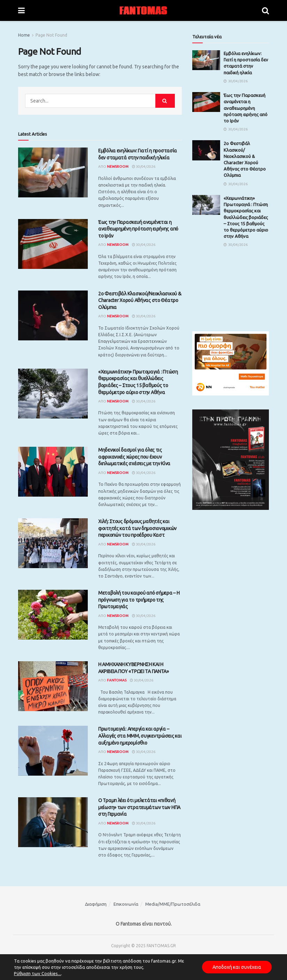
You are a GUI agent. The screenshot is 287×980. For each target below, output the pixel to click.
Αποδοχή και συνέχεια (237, 967)
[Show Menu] (21, 10)
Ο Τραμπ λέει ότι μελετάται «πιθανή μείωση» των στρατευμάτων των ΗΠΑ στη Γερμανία (139, 807)
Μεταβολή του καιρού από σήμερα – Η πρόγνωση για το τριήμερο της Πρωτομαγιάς (139, 600)
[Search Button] (265, 10)
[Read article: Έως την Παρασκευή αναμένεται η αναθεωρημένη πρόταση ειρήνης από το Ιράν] (53, 244)
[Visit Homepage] (143, 10)
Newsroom (118, 167)
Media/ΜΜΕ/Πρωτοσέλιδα (173, 904)
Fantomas (117, 680)
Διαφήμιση (96, 904)
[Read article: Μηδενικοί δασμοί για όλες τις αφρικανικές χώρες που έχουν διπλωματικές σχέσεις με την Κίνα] (53, 472)
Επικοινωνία (126, 904)
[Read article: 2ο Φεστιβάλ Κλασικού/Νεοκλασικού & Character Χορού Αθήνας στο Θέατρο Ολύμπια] (53, 315)
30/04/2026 (144, 167)
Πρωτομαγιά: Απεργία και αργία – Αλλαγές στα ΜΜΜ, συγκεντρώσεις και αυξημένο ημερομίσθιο (140, 736)
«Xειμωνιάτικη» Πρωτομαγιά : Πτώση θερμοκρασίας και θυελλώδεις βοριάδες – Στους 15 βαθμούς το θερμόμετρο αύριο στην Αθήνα (246, 217)
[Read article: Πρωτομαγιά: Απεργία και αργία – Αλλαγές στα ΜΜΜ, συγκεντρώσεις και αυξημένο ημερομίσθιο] (53, 751)
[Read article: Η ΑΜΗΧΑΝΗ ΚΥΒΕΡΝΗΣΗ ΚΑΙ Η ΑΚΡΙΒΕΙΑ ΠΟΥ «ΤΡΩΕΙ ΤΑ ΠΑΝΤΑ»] (53, 686)
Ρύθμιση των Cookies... (37, 973)
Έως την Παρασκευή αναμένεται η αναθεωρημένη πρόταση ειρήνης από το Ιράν (138, 229)
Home (24, 35)
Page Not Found (51, 35)
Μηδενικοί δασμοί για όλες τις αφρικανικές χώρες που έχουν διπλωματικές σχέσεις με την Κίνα (134, 457)
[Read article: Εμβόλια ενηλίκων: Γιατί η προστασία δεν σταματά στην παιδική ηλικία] (53, 172)
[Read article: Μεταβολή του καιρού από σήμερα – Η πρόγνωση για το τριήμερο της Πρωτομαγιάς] (53, 615)
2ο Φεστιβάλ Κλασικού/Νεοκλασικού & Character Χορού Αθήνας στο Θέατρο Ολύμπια (140, 300)
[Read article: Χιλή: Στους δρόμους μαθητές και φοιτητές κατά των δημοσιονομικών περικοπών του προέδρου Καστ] (53, 543)
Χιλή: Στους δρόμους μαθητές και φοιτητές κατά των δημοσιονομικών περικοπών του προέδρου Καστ (137, 528)
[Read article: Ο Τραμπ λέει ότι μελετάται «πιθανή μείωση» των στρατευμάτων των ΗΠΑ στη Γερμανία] (53, 822)
